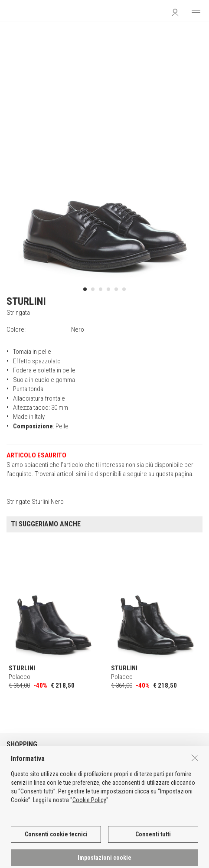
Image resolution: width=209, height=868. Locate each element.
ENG (88, 851)
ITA (77, 851)
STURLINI (26, 301)
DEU (98, 851)
